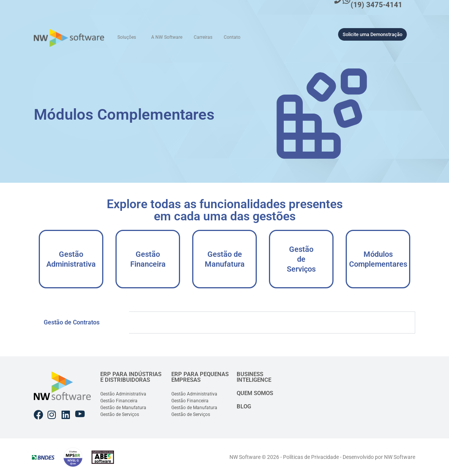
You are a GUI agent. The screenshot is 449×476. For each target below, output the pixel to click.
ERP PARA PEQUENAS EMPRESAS (200, 377)
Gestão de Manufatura (225, 259)
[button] (129, 37)
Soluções (127, 37)
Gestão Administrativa (71, 259)
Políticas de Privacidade (311, 457)
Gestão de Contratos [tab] (72, 322)
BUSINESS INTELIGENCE (254, 377)
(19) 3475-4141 (376, 5)
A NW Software (167, 37)
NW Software (400, 457)
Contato (232, 37)
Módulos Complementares (378, 259)
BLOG (244, 406)
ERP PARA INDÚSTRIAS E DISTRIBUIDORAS (131, 377)
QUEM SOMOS (255, 393)
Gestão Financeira (148, 259)
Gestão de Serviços (301, 259)
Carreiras (203, 37)
